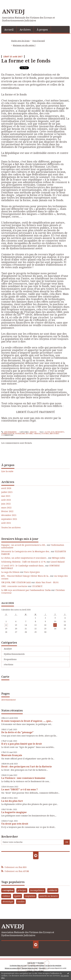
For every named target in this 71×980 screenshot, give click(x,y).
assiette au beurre (49, 896)
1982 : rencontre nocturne (14, 586)
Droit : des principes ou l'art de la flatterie (27, 767)
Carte (5, 677)
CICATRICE (37, 586)
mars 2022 (6, 508)
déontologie (8, 902)
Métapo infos (59, 558)
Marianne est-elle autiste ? (24, 45)
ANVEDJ (13, 11)
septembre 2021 (9, 519)
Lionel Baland (58, 562)
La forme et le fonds (26, 61)
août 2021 (6, 523)
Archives (25, 30)
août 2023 (6, 500)
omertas (37, 434)
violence (6, 896)
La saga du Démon (10, 572)
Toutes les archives (11, 528)
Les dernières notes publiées (36, 965)
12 (6, 625)
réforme (29, 434)
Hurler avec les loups (20, 41)
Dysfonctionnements (14, 654)
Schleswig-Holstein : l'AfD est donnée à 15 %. (24, 562)
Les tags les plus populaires (53, 965)
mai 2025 (6, 496)
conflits (21, 902)
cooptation (30, 896)
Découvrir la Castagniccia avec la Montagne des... (26, 551)
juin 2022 (6, 504)
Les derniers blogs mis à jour (18, 965)
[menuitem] (9, 29)
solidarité (53, 890)
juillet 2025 (7, 492)
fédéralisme (20, 434)
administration (8, 434)
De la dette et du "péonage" (17, 732)
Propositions (10, 659)
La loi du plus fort (12, 801)
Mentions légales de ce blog (30, 968)
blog (42, 971)
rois (53, 432)
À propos (42, 30)
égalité (17, 896)
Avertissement (8, 700)
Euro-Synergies (32, 572)
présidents (60, 432)
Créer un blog (31, 963)
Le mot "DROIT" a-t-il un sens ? (19, 789)
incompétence (37, 890)
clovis (47, 432)
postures (45, 434)
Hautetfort (41, 963)
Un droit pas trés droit (15, 824)
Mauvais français (12, 755)
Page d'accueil (39, 41)
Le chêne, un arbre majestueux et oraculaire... (24, 558)
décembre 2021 (9, 515)
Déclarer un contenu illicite (13, 968)
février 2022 (7, 511)
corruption (8, 890)
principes (22, 890)
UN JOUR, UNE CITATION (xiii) (16, 582)
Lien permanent (9, 432)
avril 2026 (6, 488)
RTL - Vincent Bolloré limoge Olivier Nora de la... (25, 576)
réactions (9, 664)
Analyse (8, 649)
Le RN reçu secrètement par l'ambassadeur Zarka (26, 590)
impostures (54, 434)
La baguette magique (14, 812)
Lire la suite (7, 471)
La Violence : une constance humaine (23, 778)
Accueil (9, 30)
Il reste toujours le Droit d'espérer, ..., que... (27, 721)
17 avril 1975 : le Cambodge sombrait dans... (23, 566)
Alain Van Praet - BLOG (47, 582)
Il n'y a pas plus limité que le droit (22, 744)
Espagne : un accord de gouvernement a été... (24, 545)
